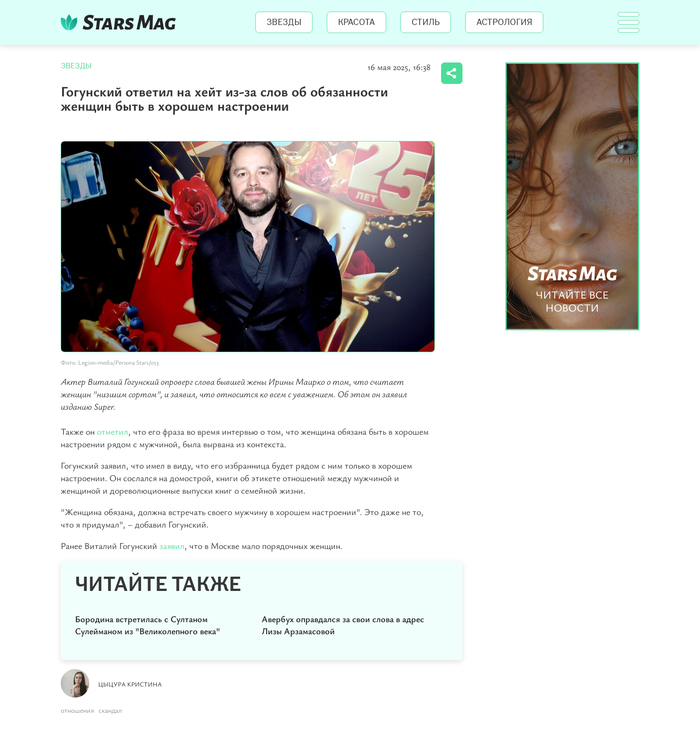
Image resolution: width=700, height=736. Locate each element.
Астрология (504, 22)
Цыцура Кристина (130, 684)
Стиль (426, 22)
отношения (77, 710)
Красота (356, 22)
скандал (110, 710)
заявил (172, 546)
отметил (112, 431)
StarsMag (121, 22)
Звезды (284, 22)
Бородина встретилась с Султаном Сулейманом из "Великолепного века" (148, 625)
